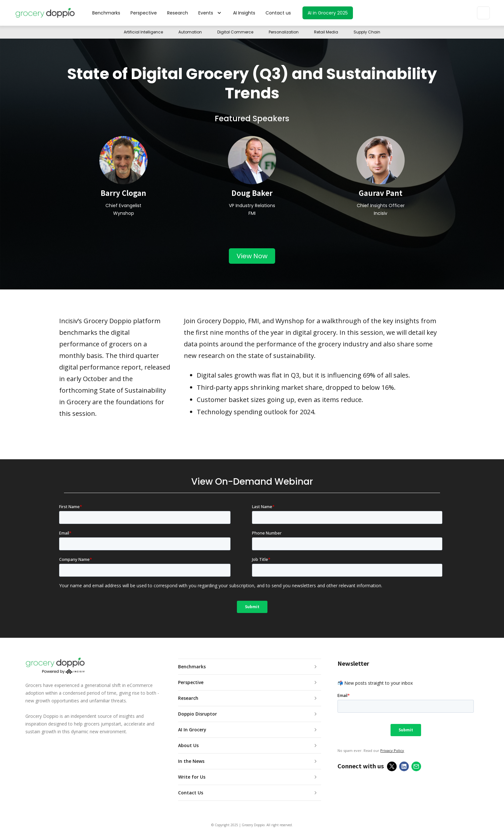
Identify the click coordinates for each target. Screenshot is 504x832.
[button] (211, 13)
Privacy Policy (392, 750)
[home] (45, 13)
